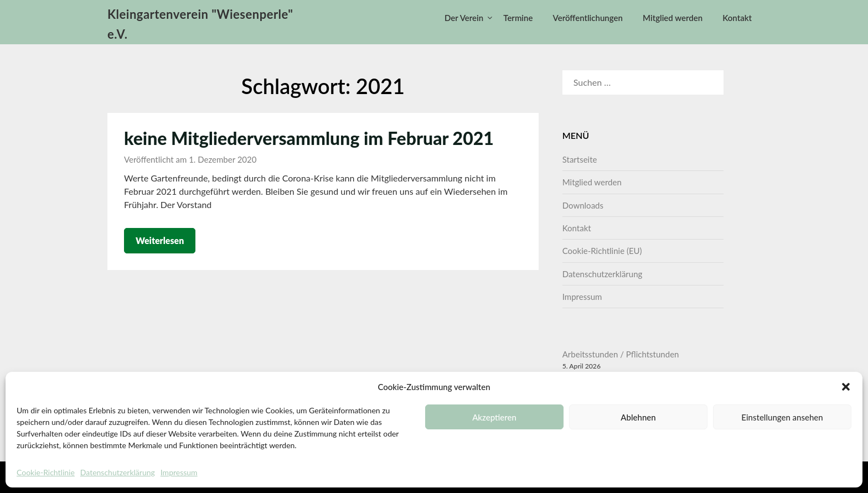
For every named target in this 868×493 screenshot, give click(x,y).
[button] (846, 387)
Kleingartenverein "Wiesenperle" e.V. (200, 24)
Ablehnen (638, 417)
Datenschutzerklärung (118, 472)
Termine (518, 18)
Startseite (580, 159)
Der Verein (464, 18)
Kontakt (737, 18)
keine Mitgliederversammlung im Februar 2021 (309, 138)
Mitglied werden (673, 18)
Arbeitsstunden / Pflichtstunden (621, 354)
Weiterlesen (160, 240)
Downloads (583, 205)
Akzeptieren (494, 417)
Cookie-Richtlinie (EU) (602, 251)
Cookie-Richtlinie (46, 472)
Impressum (179, 472)
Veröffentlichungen (588, 18)
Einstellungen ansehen (782, 417)
